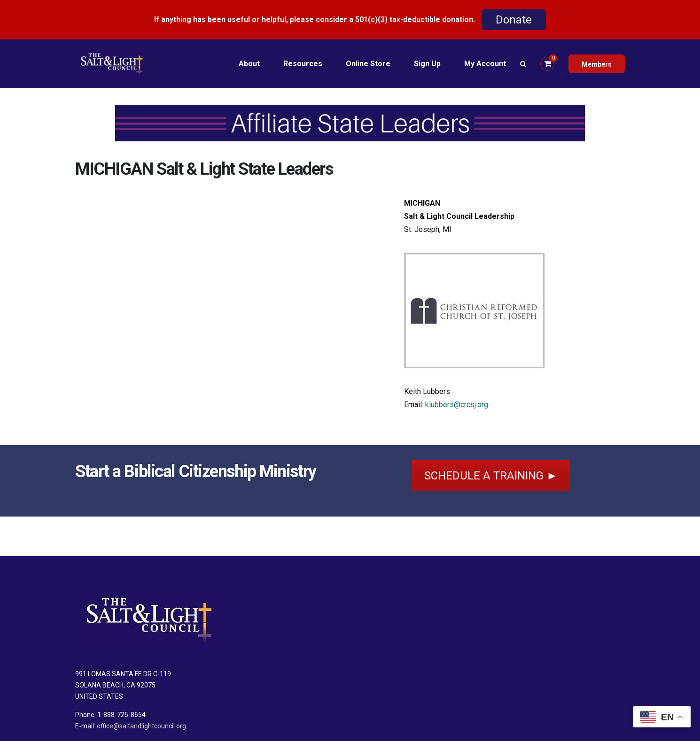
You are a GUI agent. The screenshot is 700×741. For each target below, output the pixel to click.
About (249, 64)
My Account (485, 64)
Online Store (368, 64)
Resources (303, 64)
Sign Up (427, 64)
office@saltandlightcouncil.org (141, 726)
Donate (514, 20)
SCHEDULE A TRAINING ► (491, 476)
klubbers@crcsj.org (457, 405)
